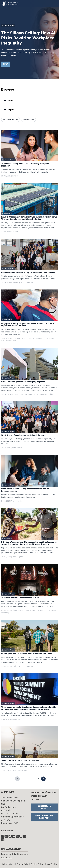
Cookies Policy (37, 864)
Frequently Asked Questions (14, 854)
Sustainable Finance (9, 341)
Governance (28, 394)
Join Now (6, 820)
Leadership (16, 283)
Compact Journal (10, 119)
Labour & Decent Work (19, 338)
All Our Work (7, 810)
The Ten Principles (10, 798)
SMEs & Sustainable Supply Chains (41, 338)
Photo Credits (51, 864)
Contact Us (6, 857)
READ (6, 64)
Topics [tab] (11, 110)
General (15, 176)
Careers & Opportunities (12, 817)
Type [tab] (11, 101)
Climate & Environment (20, 610)
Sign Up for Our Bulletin (44, 817)
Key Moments (39, 394)
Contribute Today (44, 807)
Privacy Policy (23, 864)
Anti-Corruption (18, 394)
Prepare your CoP (9, 823)
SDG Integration (27, 283)
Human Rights (17, 557)
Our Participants (9, 807)
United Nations (8, 864)
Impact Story (28, 119)
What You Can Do (9, 813)
